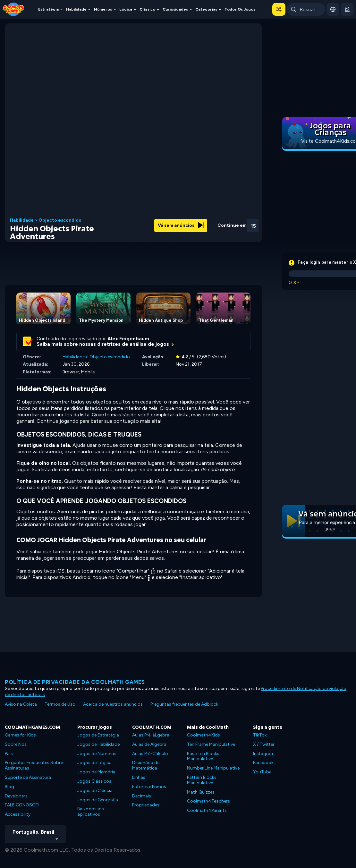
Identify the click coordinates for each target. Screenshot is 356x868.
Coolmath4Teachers (208, 801)
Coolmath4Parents (207, 810)
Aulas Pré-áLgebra (151, 735)
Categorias (206, 9)
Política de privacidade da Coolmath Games (75, 682)
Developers (16, 796)
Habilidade (76, 9)
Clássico (147, 9)
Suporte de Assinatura (28, 777)
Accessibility (18, 814)
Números (103, 9)
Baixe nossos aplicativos (91, 812)
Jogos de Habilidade (98, 744)
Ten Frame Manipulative (211, 744)
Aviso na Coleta (21, 704)
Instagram (264, 754)
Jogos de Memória (96, 772)
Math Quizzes (201, 792)
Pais (9, 754)
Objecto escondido (60, 220)
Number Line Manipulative (213, 768)
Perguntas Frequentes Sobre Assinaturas (34, 765)
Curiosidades (175, 9)
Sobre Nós (16, 744)
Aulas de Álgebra (149, 744)
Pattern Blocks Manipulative (202, 780)
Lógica (126, 9)
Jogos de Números (97, 754)
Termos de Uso (60, 704)
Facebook (263, 763)
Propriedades (146, 805)
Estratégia (48, 9)
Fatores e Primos (149, 787)
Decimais (142, 796)
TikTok (260, 735)
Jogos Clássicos (94, 781)
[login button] (347, 9)
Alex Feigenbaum (128, 339)
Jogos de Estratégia (98, 735)
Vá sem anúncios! (181, 225)
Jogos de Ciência (95, 791)
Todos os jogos (240, 9)
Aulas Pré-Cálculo (150, 754)
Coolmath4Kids (203, 735)
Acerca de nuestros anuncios (113, 704)
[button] (279, 9)
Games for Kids (20, 735)
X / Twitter (264, 744)
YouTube (262, 772)
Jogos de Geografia (98, 800)
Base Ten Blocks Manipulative (203, 756)
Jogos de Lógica (94, 763)
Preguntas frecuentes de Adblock (184, 704)
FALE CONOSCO (22, 805)
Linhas (139, 777)
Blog (9, 787)
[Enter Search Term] (306, 9)
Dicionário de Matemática (146, 765)
